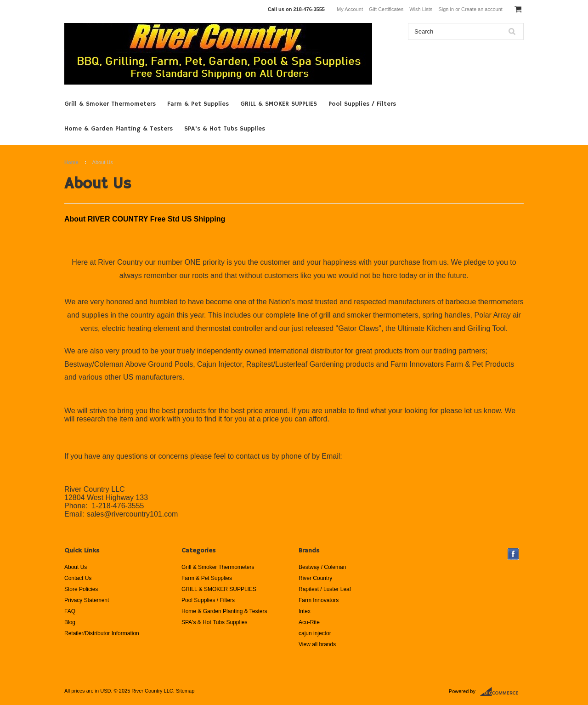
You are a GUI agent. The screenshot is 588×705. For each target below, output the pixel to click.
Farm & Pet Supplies (198, 104)
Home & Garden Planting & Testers (119, 129)
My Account (350, 9)
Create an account (482, 9)
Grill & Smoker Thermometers (110, 104)
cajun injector (315, 633)
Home (71, 162)
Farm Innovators (319, 600)
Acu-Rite (309, 622)
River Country (315, 578)
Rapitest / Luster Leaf (325, 589)
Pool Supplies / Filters (362, 104)
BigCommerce (502, 692)
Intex (305, 611)
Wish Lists (421, 9)
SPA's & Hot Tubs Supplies (225, 129)
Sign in (446, 9)
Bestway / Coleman (322, 567)
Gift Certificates (386, 9)
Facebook (513, 554)
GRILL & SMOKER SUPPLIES (279, 104)
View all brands (317, 644)
